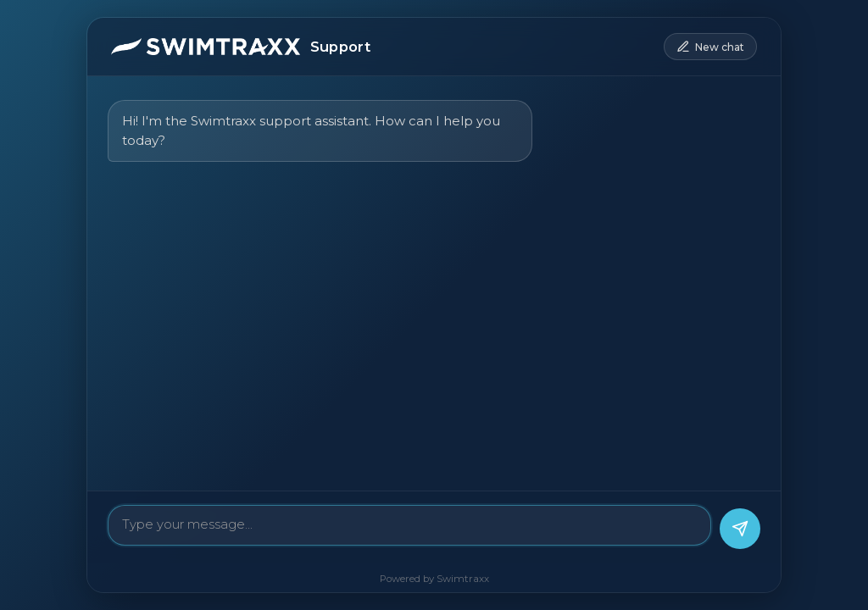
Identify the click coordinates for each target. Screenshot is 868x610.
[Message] (409, 525)
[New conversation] (710, 47)
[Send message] (740, 529)
